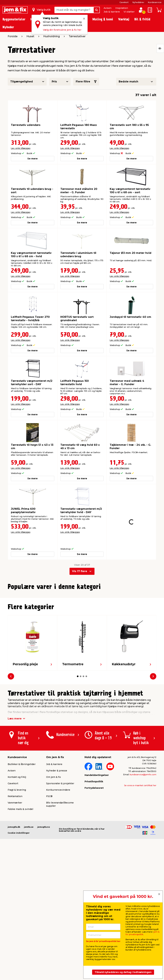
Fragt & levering (17, 851)
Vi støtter (129, 12)
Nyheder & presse (57, 832)
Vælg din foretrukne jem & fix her (62, 30)
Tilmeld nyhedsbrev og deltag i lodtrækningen (123, 972)
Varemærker (15, 864)
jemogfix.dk (14, 888)
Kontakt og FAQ (17, 838)
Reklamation (15, 857)
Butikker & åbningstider (22, 825)
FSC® (49, 857)
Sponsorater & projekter (60, 845)
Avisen (108, 8)
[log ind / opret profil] (141, 10)
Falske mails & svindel (20, 870)
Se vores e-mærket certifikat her (140, 847)
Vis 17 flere (80, 560)
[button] (78, 651)
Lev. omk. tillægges (21, 148)
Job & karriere (112, 12)
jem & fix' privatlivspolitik (142, 933)
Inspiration (122, 8)
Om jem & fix (53, 838)
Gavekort (124, 2)
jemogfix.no (44, 888)
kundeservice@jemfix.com (143, 836)
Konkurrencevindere (58, 851)
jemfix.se (29, 888)
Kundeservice (155, 2)
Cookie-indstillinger (19, 894)
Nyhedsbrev (138, 2)
